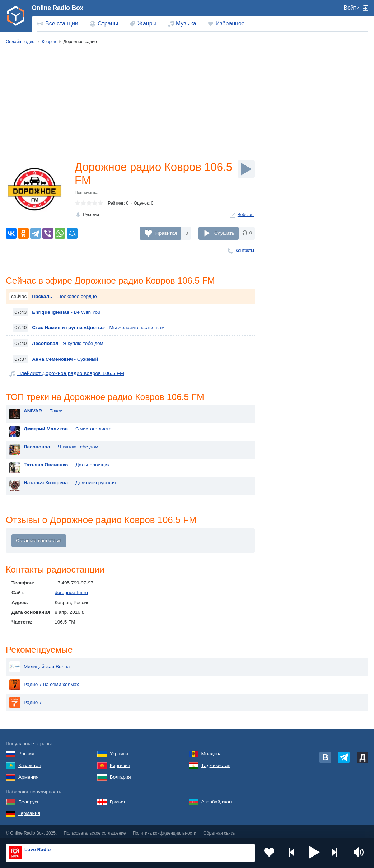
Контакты (245, 251)
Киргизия (120, 762)
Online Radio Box (57, 8)
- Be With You (66, 312)
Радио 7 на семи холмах (44, 681)
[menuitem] (58, 24)
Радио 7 (26, 699)
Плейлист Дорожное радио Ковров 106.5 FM (68, 374)
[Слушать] (246, 169)
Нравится (166, 233)
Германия (29, 810)
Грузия (117, 798)
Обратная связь (219, 830)
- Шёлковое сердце (64, 297)
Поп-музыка (87, 194)
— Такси (43, 412)
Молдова (212, 750)
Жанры (147, 24)
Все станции (62, 24)
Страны (108, 24)
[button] (314, 853)
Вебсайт (246, 216)
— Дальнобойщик (67, 466)
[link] (16, 16)
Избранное (230, 24)
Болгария (120, 773)
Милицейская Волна (39, 663)
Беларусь (29, 798)
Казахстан (30, 762)
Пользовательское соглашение (95, 830)
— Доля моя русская (70, 484)
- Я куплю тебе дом (68, 344)
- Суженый (65, 360)
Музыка (186, 24)
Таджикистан (216, 762)
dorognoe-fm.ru (71, 594)
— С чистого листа (68, 430)
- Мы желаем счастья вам (98, 328)
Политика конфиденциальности (165, 830)
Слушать (224, 233)
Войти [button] (352, 8)
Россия (26, 750)
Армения (28, 773)
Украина (119, 750)
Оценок (141, 204)
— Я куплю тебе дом (61, 448)
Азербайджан (217, 798)
